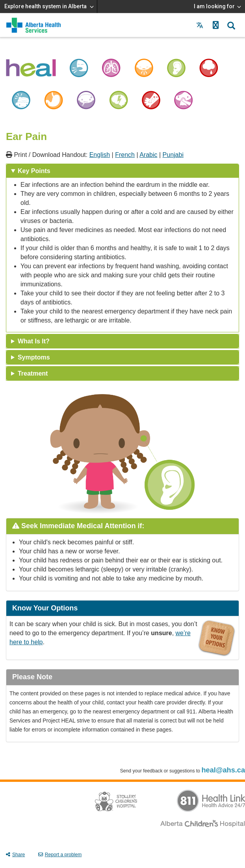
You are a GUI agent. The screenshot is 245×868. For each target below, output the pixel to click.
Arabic (148, 155)
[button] (215, 25)
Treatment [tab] (33, 373)
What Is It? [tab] (34, 341)
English (100, 155)
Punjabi (173, 155)
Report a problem (60, 855)
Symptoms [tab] (34, 357)
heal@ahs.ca (223, 770)
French (125, 155)
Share (15, 855)
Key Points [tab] (34, 171)
